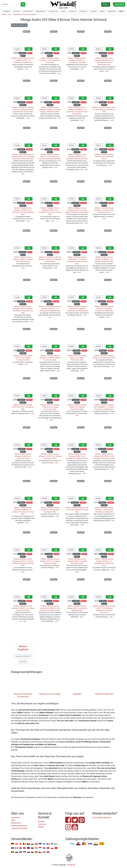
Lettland (24, 848)
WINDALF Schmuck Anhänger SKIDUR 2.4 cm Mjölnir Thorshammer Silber (77, 358)
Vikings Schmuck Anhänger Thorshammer (25, 14)
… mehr (26, 69)
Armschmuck (28, 11)
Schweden (20, 852)
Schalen (94, 11)
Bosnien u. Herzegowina (28, 844)
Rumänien (13, 852)
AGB (13, 820)
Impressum (16, 818)
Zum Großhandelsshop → (103, 818)
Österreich (17, 844)
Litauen (32, 848)
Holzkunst (72, 11)
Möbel (102, 11)
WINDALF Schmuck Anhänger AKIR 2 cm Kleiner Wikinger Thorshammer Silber (104, 109)
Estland (40, 844)
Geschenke (112, 11)
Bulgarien (32, 844)
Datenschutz (16, 823)
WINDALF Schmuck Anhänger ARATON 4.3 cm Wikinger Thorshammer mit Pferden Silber (77, 309)
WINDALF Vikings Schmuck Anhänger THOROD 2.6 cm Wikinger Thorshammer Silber (50, 456)
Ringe (63, 11)
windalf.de (71, 865)
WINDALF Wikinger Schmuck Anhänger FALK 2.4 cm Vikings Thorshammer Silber (50, 561)
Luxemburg (36, 848)
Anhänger (6, 11)
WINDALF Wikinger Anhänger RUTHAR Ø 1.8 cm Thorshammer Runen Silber (50, 60)
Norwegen (48, 848)
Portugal (56, 848)
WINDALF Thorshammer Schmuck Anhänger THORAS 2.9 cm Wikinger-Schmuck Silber (50, 259)
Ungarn (44, 852)
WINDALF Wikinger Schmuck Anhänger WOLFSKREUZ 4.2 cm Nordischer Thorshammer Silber (50, 608)
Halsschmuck (41, 11)
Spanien (36, 852)
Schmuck (16, 11)
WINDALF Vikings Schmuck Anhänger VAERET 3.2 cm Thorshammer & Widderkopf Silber (77, 456)
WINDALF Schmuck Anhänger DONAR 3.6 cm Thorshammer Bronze (104, 157)
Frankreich (48, 844)
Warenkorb (119, 4)
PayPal (72, 844)
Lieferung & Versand (19, 828)
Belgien (24, 844)
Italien (17, 848)
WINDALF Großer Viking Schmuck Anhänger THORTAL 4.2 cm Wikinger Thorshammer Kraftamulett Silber (23, 157)
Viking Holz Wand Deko (104, 694)
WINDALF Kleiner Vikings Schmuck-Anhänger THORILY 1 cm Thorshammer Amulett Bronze (23, 60)
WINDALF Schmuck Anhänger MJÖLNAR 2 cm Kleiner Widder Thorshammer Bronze (104, 210)
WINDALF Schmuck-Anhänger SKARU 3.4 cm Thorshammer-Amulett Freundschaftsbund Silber (50, 157)
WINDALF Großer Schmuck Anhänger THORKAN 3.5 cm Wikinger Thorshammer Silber (104, 259)
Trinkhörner (83, 11)
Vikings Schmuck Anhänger (50, 694)
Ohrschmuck (53, 11)
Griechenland (52, 844)
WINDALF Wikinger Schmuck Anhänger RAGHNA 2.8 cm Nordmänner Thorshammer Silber (77, 157)
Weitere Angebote (23, 648)
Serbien (24, 852)
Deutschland (13, 844)
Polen (52, 848)
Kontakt (41, 821)
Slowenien (32, 852)
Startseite (23, 662)
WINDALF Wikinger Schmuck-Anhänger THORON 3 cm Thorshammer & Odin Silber (77, 60)
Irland (56, 844)
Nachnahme (102, 844)
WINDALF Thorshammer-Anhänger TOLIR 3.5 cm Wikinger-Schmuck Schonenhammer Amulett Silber (23, 109)
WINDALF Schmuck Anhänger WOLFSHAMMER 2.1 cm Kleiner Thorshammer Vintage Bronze (104, 407)
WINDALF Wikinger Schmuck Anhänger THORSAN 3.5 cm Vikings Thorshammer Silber (23, 608)
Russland (17, 852)
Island (13, 848)
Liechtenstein (28, 848)
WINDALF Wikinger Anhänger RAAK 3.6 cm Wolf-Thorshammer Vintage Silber (77, 510)
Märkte (41, 827)
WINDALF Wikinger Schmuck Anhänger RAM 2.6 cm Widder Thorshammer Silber (77, 561)
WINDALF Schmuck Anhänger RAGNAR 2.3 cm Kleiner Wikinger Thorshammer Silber (50, 358)
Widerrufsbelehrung (19, 826)
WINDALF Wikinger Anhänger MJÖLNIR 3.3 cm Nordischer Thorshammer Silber (50, 510)
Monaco (40, 848)
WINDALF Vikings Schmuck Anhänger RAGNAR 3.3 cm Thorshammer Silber (23, 456)
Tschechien (40, 852)
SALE (121, 11)
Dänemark (36, 844)
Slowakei (28, 852)
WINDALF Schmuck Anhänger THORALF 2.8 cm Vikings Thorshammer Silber (50, 407)
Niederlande (44, 848)
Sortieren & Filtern (19, 25)
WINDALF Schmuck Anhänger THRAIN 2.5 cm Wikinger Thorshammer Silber (77, 407)
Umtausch (42, 824)
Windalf (4, 14)
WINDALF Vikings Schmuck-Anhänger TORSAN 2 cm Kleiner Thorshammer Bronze (23, 259)
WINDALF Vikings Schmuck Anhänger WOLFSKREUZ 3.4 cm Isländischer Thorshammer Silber (104, 456)
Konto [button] (105, 4)
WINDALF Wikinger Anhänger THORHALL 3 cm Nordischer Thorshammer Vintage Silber (104, 510)
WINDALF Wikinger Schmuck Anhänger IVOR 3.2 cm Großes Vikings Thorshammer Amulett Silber (77, 210)
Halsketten (77, 694)
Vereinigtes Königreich (48, 852)
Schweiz (20, 844)
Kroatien (20, 848)
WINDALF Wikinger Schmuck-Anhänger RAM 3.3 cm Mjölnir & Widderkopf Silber (77, 608)
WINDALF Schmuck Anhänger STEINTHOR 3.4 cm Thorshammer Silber (23, 407)
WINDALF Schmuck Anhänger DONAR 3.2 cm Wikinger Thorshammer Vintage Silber (104, 309)
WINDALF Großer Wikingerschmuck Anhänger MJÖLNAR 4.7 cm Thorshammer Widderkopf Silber (50, 309)
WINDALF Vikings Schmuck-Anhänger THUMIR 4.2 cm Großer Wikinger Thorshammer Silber (50, 109)
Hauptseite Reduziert (23, 656)
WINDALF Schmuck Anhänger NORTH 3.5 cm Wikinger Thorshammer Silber (23, 358)
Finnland (44, 844)
